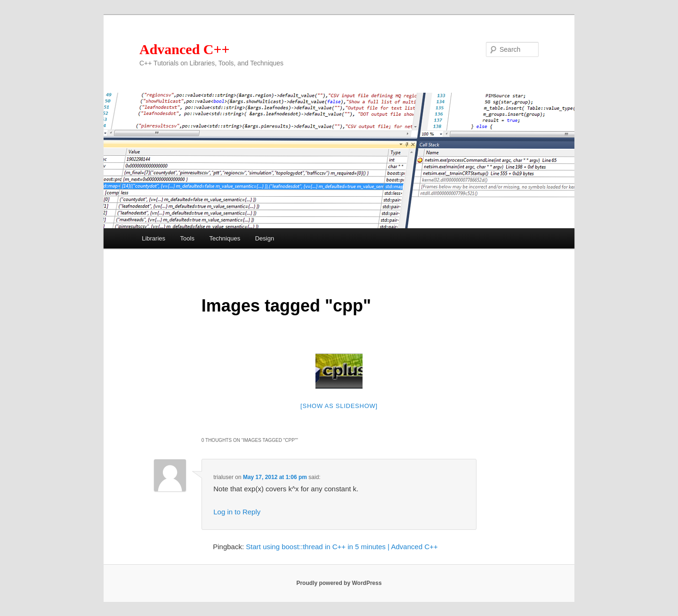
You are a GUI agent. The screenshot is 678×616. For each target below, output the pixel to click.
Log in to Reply (237, 512)
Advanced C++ (185, 49)
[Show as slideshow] (339, 406)
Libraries (153, 238)
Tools (187, 238)
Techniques (225, 238)
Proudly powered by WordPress (339, 583)
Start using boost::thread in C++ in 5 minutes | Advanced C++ (342, 547)
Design (265, 238)
